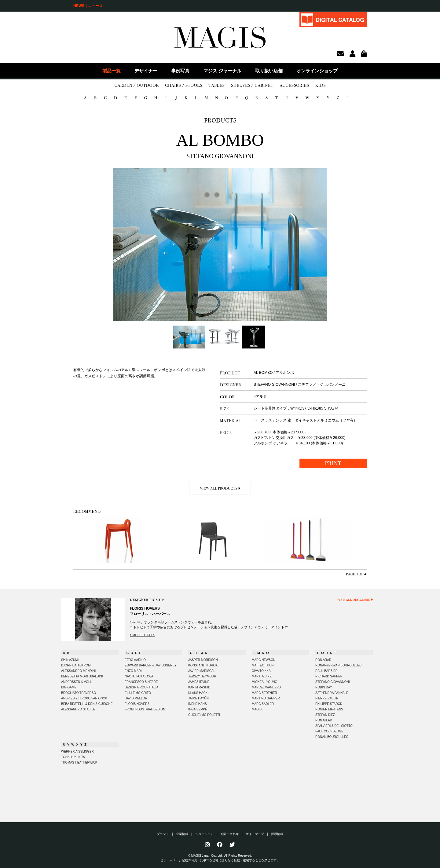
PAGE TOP (356, 574)
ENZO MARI (133, 671)
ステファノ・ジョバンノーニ (322, 385)
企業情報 (182, 834)
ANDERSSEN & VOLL (76, 682)
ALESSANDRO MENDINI (78, 671)
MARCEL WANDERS (266, 687)
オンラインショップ (317, 71)
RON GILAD (324, 720)
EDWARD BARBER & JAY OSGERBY (151, 665)
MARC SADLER (263, 704)
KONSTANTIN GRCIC (203, 665)
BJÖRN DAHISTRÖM (76, 665)
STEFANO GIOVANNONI (274, 385)
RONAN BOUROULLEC (332, 737)
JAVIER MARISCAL (202, 671)
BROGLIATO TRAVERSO (79, 693)
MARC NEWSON (264, 660)
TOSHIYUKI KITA (73, 757)
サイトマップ (255, 834)
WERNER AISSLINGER (77, 751)
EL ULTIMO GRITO (138, 693)
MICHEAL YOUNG (264, 682)
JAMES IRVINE (199, 682)
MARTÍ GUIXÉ (262, 676)
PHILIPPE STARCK (329, 704)
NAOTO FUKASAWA (139, 676)
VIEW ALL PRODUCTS (220, 488)
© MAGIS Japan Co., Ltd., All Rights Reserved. (220, 856)
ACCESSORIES (294, 86)
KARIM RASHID (199, 687)
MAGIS (257, 709)
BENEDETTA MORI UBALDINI (82, 676)
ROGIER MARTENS (329, 709)
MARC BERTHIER (264, 693)
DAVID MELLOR (136, 698)
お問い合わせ (229, 834)
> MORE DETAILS (142, 635)
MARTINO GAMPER (266, 698)
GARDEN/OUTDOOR (137, 86)
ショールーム (204, 834)
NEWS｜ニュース (88, 6)
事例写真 (180, 71)
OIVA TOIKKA (261, 671)
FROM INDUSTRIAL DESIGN (145, 709)
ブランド (163, 834)
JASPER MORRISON (203, 660)
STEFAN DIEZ (325, 715)
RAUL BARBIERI (327, 671)
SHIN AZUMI (70, 660)
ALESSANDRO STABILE (78, 709)
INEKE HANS (198, 704)
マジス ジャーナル (222, 71)
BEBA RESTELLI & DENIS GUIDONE (87, 704)
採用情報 (277, 834)
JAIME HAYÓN (198, 698)
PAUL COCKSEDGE (329, 731)
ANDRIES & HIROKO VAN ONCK (84, 698)
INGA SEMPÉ (198, 709)
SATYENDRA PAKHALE (332, 693)
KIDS (321, 86)
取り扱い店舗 (269, 71)
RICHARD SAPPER (329, 676)
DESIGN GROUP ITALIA (141, 687)
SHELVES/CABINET (252, 86)
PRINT (333, 463)
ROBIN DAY (324, 687)
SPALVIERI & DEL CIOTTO (334, 726)
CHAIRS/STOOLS (183, 86)
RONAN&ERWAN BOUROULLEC (338, 665)
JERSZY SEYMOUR (202, 676)
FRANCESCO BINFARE (141, 682)
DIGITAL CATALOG (333, 19)
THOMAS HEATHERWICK (79, 762)
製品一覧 (112, 71)
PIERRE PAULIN (327, 698)
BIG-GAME (69, 687)
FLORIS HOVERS (137, 704)
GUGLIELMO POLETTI (204, 715)
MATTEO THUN (263, 665)
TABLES (216, 86)
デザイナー (146, 71)
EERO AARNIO (135, 660)
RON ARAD (323, 660)
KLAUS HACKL (199, 693)
